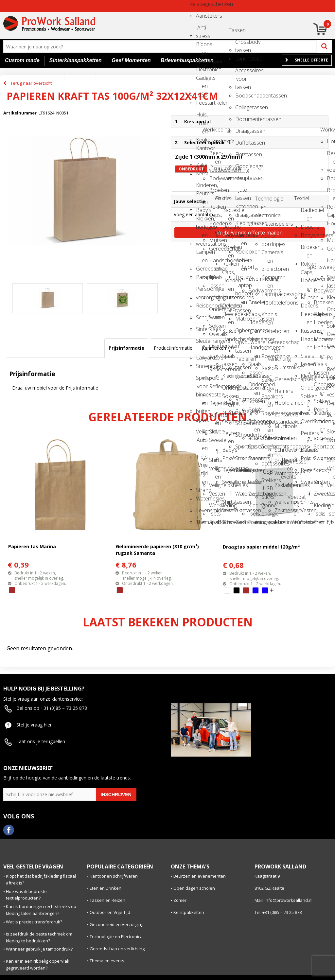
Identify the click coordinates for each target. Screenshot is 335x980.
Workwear (326, 130)
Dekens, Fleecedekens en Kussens (228, 308)
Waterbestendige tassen (241, 496)
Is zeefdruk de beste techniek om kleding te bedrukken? (39, 937)
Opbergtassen (241, 330)
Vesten (215, 494)
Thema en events (287, 462)
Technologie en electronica (261, 201)
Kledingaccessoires (215, 297)
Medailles (293, 485)
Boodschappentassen (241, 96)
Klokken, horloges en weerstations (202, 221)
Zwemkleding (254, 279)
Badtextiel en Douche (228, 212)
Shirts (254, 470)
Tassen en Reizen (107, 900)
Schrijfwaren (202, 317)
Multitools (280, 426)
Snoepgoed (202, 366)
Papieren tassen (241, 361)
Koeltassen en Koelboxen (241, 237)
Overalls (215, 334)
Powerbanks (267, 356)
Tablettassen (241, 470)
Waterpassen (280, 473)
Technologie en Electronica (116, 936)
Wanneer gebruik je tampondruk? (39, 949)
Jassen (215, 286)
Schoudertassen (241, 435)
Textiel (221, 198)
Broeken (254, 302)
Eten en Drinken (106, 888)
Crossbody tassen (241, 44)
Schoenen (228, 522)
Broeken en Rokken (215, 192)
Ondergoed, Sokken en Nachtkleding (228, 390)
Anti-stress (202, 30)
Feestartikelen (202, 103)
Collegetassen (241, 107)
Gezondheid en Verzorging (116, 924)
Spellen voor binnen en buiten (202, 380)
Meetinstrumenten (280, 522)
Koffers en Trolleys (241, 262)
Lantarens (280, 414)
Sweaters (215, 440)
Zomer (180, 900)
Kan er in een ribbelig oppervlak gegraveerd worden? (38, 964)
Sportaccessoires (254, 446)
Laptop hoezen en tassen (241, 287)
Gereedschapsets (280, 379)
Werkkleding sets (215, 507)
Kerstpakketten (189, 912)
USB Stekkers (267, 474)
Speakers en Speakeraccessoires (267, 399)
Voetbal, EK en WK (293, 499)
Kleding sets (254, 507)
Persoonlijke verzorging (202, 291)
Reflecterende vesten (215, 388)
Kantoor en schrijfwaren (114, 876)
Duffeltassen (241, 143)
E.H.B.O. (215, 522)
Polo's (215, 358)
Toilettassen (241, 482)
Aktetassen (241, 510)
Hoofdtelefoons (267, 303)
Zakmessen (280, 510)
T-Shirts (215, 454)
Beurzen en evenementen (200, 876)
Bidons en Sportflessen (202, 46)
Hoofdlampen (280, 403)
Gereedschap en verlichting (274, 344)
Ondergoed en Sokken (215, 311)
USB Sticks (267, 490)
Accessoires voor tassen (241, 72)
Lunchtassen (241, 59)
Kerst (202, 173)
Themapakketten (202, 522)
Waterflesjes (202, 499)
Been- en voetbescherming (215, 155)
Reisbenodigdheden (202, 306)
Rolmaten (280, 438)
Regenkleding (215, 403)
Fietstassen (241, 154)
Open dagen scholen (194, 888)
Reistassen (241, 388)
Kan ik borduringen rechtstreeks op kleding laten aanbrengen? (41, 910)
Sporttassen (241, 446)
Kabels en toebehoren (267, 316)
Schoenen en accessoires (254, 423)
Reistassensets (241, 399)
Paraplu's (202, 277)
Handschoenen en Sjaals (215, 262)
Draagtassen (241, 131)
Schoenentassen (241, 423)
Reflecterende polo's (215, 371)
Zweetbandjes (254, 494)
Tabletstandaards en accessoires (267, 424)
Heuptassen (241, 178)
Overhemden (215, 346)
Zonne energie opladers (267, 507)
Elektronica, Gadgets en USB (202, 71)
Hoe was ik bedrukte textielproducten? (26, 895)
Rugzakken (241, 411)
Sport (202, 420)
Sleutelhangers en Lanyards (202, 343)
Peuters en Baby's (228, 435)
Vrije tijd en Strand (202, 467)
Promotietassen (241, 376)
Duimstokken (280, 367)
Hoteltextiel (215, 141)
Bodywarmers (215, 178)
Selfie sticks (267, 382)
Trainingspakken (254, 522)
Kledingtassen (241, 223)
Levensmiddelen (202, 510)
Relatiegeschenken (195, 4)
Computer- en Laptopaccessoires (267, 280)
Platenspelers (267, 224)
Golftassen (241, 522)
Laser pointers (267, 341)
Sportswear (313, 267)
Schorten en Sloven (215, 417)
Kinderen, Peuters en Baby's (202, 187)
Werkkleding (208, 130)
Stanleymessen (280, 462)
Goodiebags (241, 166)
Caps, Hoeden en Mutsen (215, 217)
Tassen (235, 30)
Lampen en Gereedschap (202, 254)
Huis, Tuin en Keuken (202, 117)
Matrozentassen (241, 319)
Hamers (280, 391)
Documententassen (241, 119)
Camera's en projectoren (267, 254)
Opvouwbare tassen (241, 344)
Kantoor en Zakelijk (202, 150)
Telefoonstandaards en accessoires (267, 449)
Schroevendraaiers (280, 450)
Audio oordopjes (267, 238)
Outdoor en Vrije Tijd (110, 912)
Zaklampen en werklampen (280, 487)
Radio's (267, 368)
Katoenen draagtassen (241, 209)
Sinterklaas (202, 329)
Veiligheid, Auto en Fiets (202, 434)
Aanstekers (202, 16)
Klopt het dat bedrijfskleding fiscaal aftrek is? (41, 879)
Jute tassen (241, 192)
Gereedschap (215, 249)
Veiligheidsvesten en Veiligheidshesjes (215, 471)
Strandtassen (241, 458)
